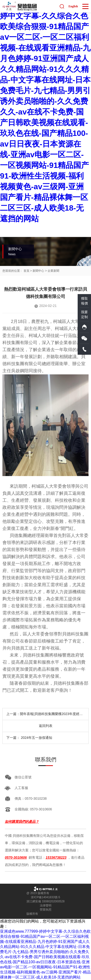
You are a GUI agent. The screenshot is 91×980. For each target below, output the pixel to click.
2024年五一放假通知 (37, 738)
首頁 (26, 271)
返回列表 (46, 726)
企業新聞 (53, 271)
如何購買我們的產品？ (22, 822)
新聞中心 (38, 271)
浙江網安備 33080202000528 (45, 901)
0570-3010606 (16, 857)
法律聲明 (46, 906)
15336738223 (56, 857)
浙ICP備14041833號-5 (45, 897)
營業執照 (46, 910)
